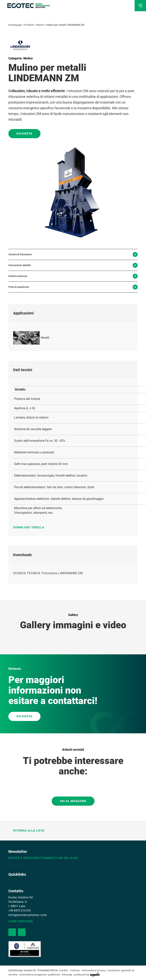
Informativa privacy (94, 970)
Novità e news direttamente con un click (43, 858)
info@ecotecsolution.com (28, 915)
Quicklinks (17, 874)
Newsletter (18, 852)
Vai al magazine (73, 801)
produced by (87, 975)
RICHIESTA (24, 716)
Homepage (15, 25)
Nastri (40, 25)
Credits (64, 970)
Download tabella (31, 527)
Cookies (75, 970)
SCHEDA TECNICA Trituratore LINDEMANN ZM (48, 573)
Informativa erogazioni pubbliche (40, 975)
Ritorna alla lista (26, 831)
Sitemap (67, 975)
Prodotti (29, 25)
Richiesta (24, 134)
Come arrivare (21, 921)
